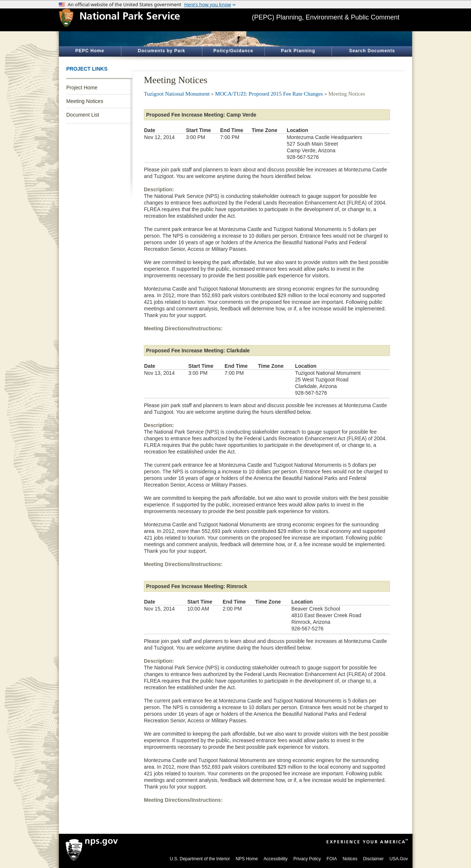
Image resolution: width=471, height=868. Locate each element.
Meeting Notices (85, 101)
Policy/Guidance (233, 51)
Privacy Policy (307, 859)
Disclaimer (373, 859)
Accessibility (275, 859)
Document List (83, 115)
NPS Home (247, 859)
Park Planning (298, 51)
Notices (350, 859)
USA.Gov (399, 859)
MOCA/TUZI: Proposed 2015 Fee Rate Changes (269, 94)
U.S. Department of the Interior (200, 859)
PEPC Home (90, 51)
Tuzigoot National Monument (177, 94)
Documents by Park (161, 51)
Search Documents (372, 51)
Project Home (82, 88)
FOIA (332, 859)
